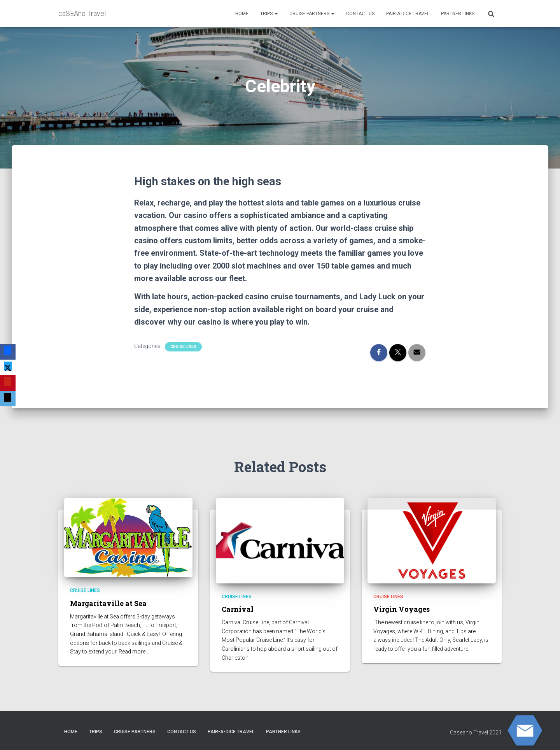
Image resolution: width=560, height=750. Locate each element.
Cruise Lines (183, 347)
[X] (8, 367)
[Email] (8, 399)
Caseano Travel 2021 (476, 732)
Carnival (238, 609)
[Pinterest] (8, 383)
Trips (269, 14)
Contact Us (360, 14)
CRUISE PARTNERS (312, 14)
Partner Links (458, 14)
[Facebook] (8, 352)
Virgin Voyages (402, 609)
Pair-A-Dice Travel (408, 14)
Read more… (134, 652)
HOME (242, 14)
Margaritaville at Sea (108, 603)
